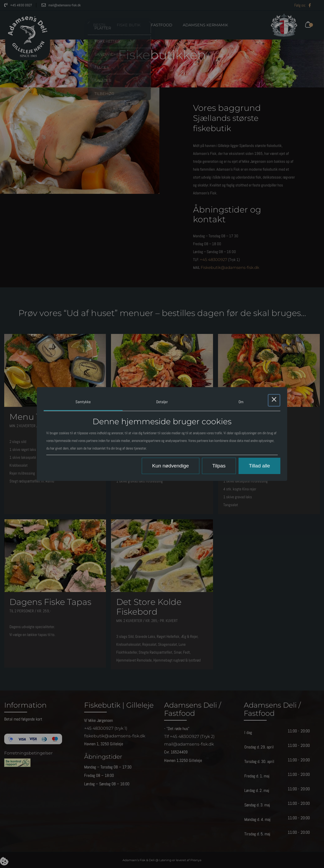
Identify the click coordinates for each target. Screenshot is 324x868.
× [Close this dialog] (274, 400)
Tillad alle (259, 466)
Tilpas (219, 466)
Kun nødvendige (170, 466)
